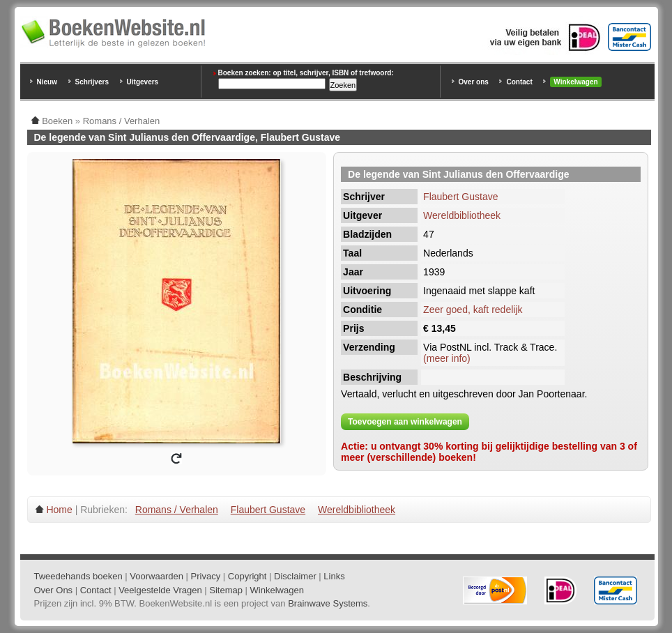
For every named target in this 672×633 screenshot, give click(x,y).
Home (59, 510)
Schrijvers (92, 82)
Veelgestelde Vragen (160, 590)
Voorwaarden (156, 576)
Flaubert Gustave (460, 197)
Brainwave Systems (328, 603)
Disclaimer (295, 576)
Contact (519, 82)
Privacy (206, 576)
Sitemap (226, 590)
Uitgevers (143, 82)
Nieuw (47, 82)
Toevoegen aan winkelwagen (405, 422)
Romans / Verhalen (177, 510)
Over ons (474, 82)
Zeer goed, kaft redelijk (473, 310)
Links (334, 576)
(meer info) (447, 358)
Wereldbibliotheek (462, 215)
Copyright (247, 576)
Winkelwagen (575, 82)
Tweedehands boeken (78, 576)
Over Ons (54, 590)
